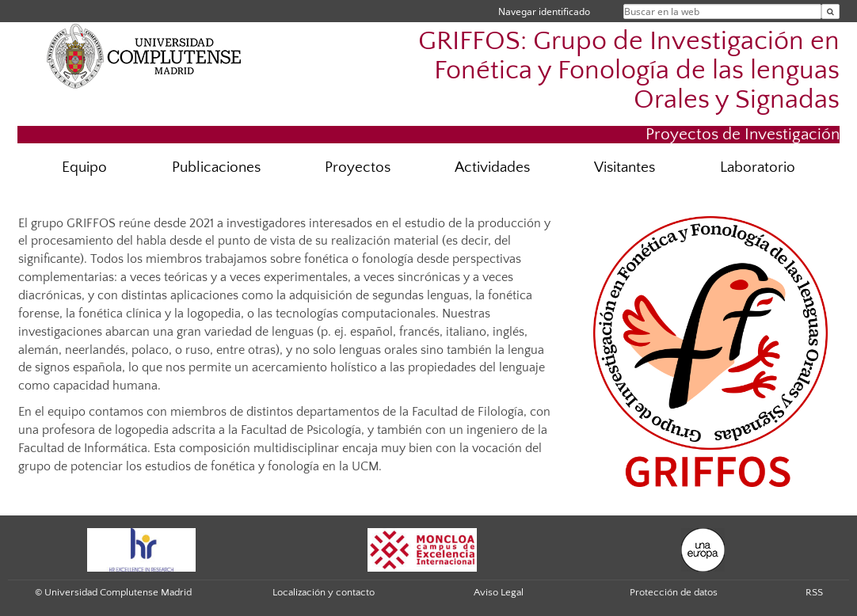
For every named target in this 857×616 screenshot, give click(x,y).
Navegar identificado (544, 11)
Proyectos (358, 167)
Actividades (492, 167)
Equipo (84, 167)
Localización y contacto (324, 592)
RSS (814, 592)
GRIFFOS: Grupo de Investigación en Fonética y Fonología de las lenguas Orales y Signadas (629, 71)
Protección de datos (674, 592)
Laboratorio (758, 167)
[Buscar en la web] (830, 11)
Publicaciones (216, 167)
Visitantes (625, 167)
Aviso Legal (499, 592)
